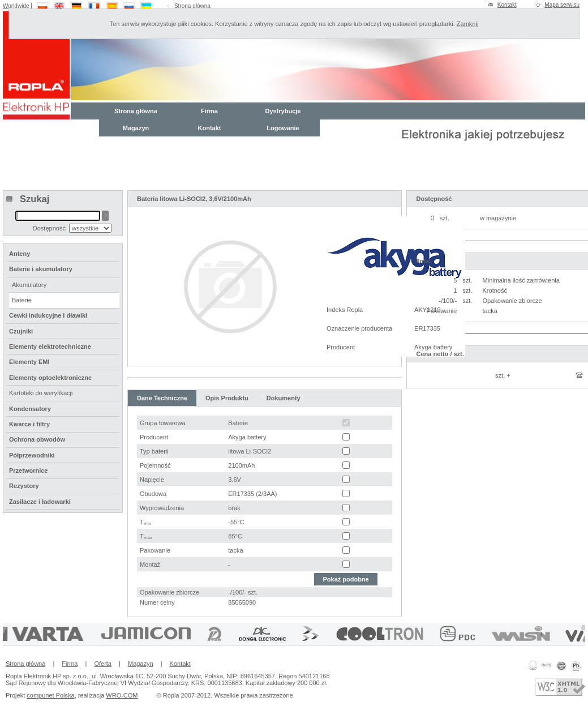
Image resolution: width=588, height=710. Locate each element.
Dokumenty (284, 398)
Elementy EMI (29, 362)
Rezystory (24, 486)
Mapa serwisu (562, 5)
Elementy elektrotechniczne (50, 347)
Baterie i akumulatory (41, 269)
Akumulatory (29, 285)
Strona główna (192, 6)
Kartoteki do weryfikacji (41, 393)
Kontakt (507, 5)
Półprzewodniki (32, 455)
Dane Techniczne (162, 398)
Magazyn (136, 128)
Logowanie (283, 128)
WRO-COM (122, 695)
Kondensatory (30, 409)
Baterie (22, 300)
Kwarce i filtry (29, 424)
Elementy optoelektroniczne (50, 378)
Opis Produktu (227, 398)
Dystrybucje (283, 111)
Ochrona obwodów (37, 439)
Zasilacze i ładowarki (40, 502)
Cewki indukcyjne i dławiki (48, 315)
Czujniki (21, 331)
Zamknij (468, 24)
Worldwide (16, 6)
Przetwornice (28, 471)
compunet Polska (50, 695)
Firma (209, 111)
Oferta (103, 664)
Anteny (20, 254)
